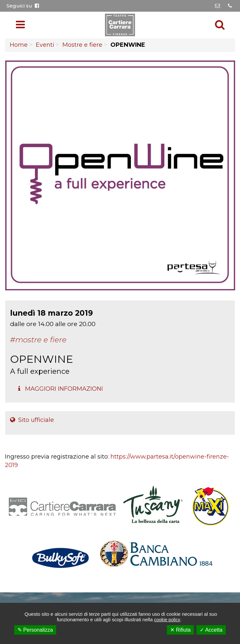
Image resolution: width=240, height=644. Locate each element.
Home (19, 45)
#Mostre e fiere (38, 340)
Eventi (45, 45)
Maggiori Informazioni (61, 389)
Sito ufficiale (32, 420)
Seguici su (23, 6)
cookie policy (167, 620)
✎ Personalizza (35, 630)
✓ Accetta (211, 630)
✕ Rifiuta (180, 630)
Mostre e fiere (82, 45)
